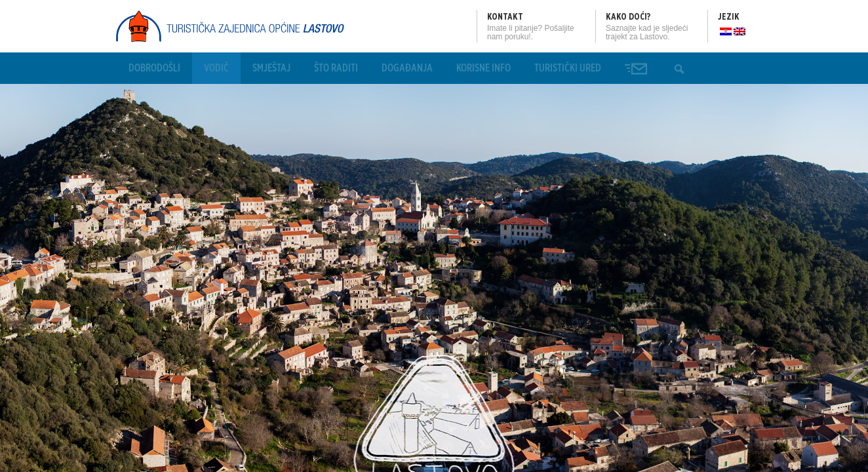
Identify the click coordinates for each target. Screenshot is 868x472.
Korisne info (483, 68)
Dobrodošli (154, 68)
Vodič (216, 68)
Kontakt (505, 17)
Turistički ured (568, 68)
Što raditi (336, 68)
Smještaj (271, 68)
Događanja (407, 68)
